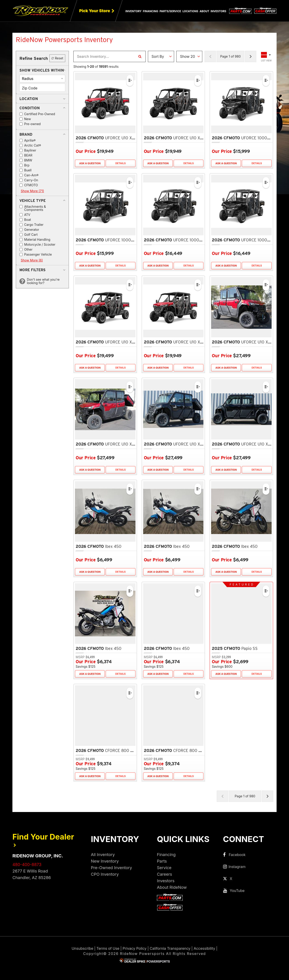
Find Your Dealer (43, 840)
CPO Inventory (105, 874)
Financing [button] (151, 11)
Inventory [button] (134, 11)
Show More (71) (32, 191)
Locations (190, 11)
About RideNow (172, 887)
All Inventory (103, 855)
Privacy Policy (135, 948)
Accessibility (204, 948)
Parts (162, 861)
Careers (164, 874)
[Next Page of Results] (251, 56)
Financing (166, 855)
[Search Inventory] (140, 56)
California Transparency (170, 948)
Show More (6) (32, 260)
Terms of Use (108, 948)
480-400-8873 (27, 864)
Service (164, 868)
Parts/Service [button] (170, 11)
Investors (218, 11)
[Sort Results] (161, 56)
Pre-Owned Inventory (112, 868)
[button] (42, 70)
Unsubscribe (82, 948)
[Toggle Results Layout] (266, 56)
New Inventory (105, 861)
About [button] (204, 11)
